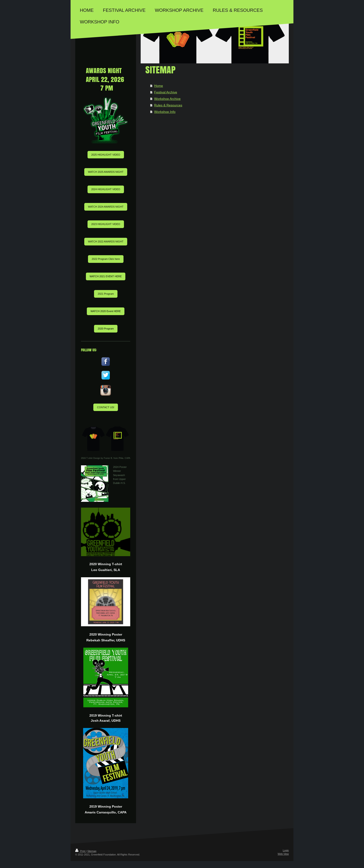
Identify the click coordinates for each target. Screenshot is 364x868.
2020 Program (106, 329)
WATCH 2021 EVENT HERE (106, 276)
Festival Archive (166, 92)
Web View (283, 854)
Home (159, 86)
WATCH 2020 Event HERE (106, 311)
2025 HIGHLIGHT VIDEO (106, 155)
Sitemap (92, 851)
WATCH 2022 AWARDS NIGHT (106, 241)
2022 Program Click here (106, 259)
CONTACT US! (106, 407)
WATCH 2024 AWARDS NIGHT (106, 207)
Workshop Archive (167, 99)
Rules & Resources (168, 105)
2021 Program (106, 294)
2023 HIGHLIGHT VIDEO (106, 224)
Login (286, 850)
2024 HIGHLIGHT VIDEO (106, 189)
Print (81, 851)
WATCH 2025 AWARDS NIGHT (106, 172)
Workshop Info (165, 112)
